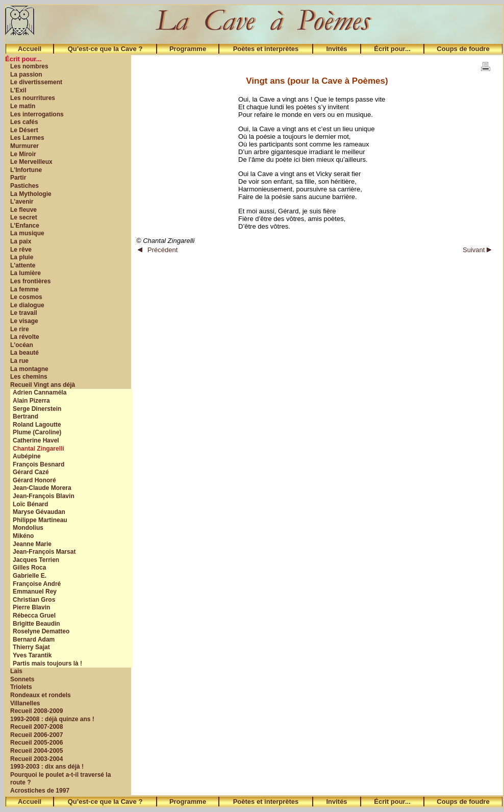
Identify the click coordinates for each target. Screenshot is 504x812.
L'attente (23, 265)
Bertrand (26, 416)
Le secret (24, 217)
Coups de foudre (463, 49)
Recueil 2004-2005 (36, 751)
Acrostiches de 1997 (40, 791)
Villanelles (25, 703)
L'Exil (18, 90)
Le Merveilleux (31, 162)
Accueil (30, 49)
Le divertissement (36, 82)
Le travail (24, 313)
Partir (18, 178)
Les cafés (24, 122)
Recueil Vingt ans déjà (43, 385)
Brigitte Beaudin (36, 624)
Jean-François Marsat (44, 552)
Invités (336, 49)
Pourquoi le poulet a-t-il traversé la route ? (60, 779)
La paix (21, 241)
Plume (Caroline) (37, 432)
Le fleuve (23, 210)
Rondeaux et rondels (41, 695)
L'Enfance (25, 226)
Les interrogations (37, 114)
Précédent (158, 250)
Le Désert (24, 130)
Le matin (23, 106)
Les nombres (29, 66)
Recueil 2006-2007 (36, 735)
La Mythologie (31, 194)
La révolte (25, 337)
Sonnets (22, 679)
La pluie (22, 257)
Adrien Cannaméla (40, 392)
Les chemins (29, 377)
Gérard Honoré (34, 480)
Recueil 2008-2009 (36, 711)
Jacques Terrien (36, 560)
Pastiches (24, 186)
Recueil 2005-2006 (36, 743)
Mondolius (28, 528)
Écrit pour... (392, 49)
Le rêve (21, 250)
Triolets (21, 687)
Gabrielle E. (30, 576)
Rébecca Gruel (34, 616)
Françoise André (37, 584)
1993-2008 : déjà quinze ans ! (52, 719)
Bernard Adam (34, 639)
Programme (188, 49)
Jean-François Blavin (44, 496)
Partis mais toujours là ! (47, 663)
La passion (26, 75)
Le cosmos (26, 297)
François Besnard (39, 464)
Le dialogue (27, 305)
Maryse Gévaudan (39, 512)
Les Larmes (27, 138)
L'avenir (22, 202)
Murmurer (24, 146)
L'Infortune (26, 170)
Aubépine (27, 456)
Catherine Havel (36, 440)
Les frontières (30, 281)
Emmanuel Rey (35, 592)
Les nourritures (33, 98)
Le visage (24, 321)
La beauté (24, 353)
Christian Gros (34, 600)
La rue (19, 361)
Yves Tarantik (32, 655)
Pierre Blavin (31, 607)
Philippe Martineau (40, 520)
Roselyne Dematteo (41, 631)
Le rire (20, 329)
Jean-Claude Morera (42, 488)
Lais (16, 671)
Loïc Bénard (30, 504)
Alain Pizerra (31, 401)
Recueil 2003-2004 (36, 759)
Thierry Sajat (31, 647)
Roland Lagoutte (37, 425)
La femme (24, 289)
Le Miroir (23, 154)
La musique (27, 233)
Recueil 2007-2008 (36, 727)
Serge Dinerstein (37, 409)
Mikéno (23, 536)
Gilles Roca (29, 568)
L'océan (22, 345)
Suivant (477, 250)
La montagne (29, 369)
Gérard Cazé (31, 472)
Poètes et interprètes (266, 49)
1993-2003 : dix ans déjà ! (47, 767)
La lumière (26, 273)
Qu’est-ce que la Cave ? (105, 49)
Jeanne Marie (32, 544)
